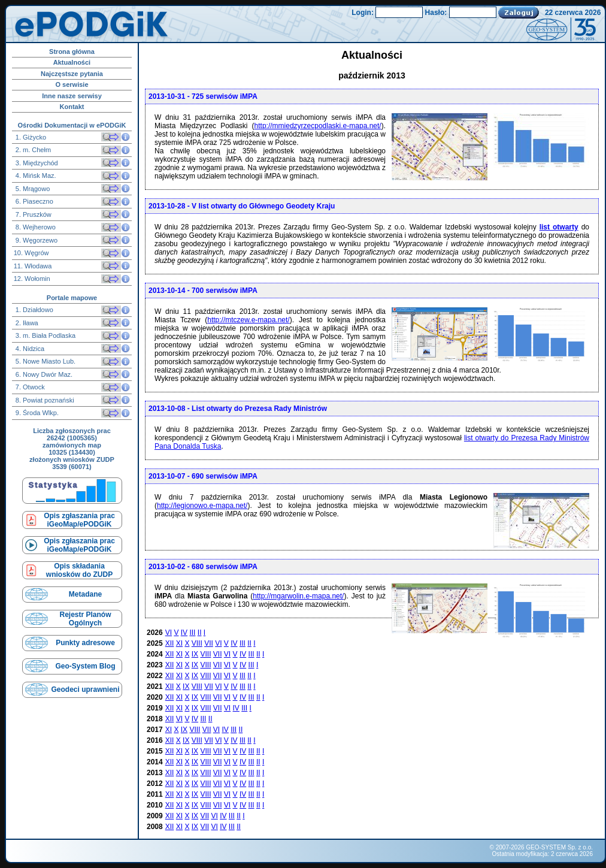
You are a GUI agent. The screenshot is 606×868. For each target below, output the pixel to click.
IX (195, 654)
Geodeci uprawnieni (85, 689)
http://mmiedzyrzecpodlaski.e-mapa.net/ (318, 126)
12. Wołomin (32, 279)
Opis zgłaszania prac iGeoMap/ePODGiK (79, 520)
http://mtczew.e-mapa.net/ (248, 320)
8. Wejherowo (35, 227)
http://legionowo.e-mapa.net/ (202, 506)
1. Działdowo (34, 310)
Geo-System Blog (85, 666)
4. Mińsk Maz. (35, 176)
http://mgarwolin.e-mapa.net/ (298, 596)
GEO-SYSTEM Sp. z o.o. (559, 847)
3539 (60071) (72, 467)
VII (209, 643)
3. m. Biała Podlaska (45, 335)
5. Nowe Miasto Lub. (45, 361)
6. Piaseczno (34, 201)
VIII (197, 643)
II (200, 633)
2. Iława (26, 323)
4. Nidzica (29, 349)
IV (184, 633)
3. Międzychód (36, 163)
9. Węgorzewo (36, 240)
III (192, 633)
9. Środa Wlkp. (36, 413)
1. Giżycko (30, 137)
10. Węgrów (31, 253)
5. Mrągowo (32, 189)
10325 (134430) (72, 452)
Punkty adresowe (85, 643)
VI (169, 633)
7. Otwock (29, 387)
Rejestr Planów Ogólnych (85, 619)
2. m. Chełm (32, 150)
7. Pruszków (33, 214)
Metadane (85, 594)
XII (170, 643)
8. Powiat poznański (44, 400)
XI (179, 643)
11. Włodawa (33, 266)
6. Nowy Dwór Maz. (43, 374)
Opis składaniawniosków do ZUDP (79, 570)
